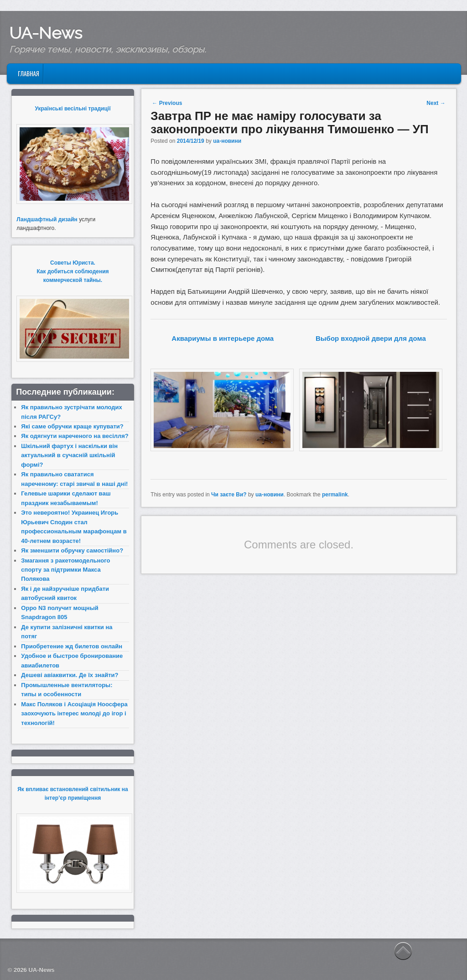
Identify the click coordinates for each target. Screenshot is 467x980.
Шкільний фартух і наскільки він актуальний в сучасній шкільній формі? (69, 455)
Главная (29, 73)
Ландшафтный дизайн (47, 219)
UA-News (46, 33)
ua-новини (227, 141)
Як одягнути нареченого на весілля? (75, 436)
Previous (167, 103)
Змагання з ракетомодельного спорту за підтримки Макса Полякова (65, 570)
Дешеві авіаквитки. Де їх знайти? (70, 675)
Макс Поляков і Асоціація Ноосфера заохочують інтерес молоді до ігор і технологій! (74, 714)
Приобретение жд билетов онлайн (72, 646)
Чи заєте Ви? (229, 495)
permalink (335, 495)
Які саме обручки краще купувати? (72, 426)
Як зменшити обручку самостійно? (72, 550)
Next (436, 103)
